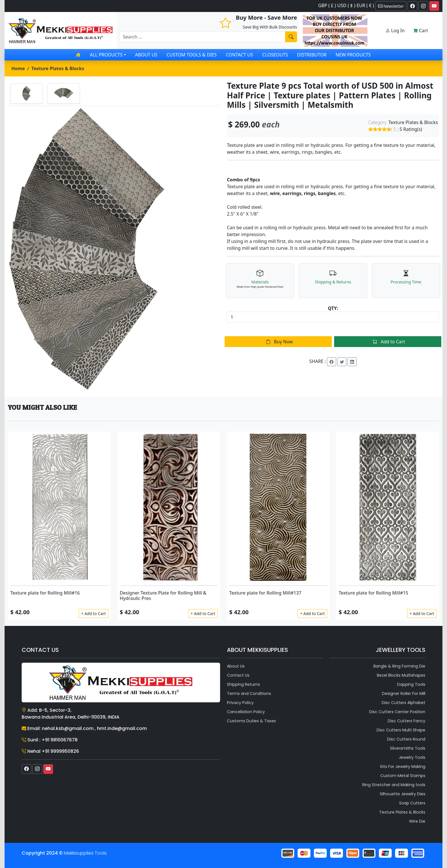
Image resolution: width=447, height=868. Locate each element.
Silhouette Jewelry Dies (403, 794)
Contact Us (239, 55)
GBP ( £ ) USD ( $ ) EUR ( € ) (346, 5)
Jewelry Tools (412, 757)
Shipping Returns (243, 684)
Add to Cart (388, 342)
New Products (353, 55)
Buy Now (278, 342)
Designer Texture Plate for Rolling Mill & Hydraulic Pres (163, 596)
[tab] (27, 93)
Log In (395, 31)
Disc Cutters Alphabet (404, 703)
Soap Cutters (412, 803)
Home (18, 68)
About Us (146, 55)
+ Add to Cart (94, 614)
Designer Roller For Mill (404, 693)
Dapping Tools (411, 684)
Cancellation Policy (246, 712)
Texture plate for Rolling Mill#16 (45, 593)
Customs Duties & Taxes (251, 721)
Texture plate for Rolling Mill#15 (373, 593)
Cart (421, 31)
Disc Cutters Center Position (397, 712)
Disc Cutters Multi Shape (401, 730)
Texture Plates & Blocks (58, 68)
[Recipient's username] (202, 37)
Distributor (312, 55)
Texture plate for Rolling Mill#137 (265, 593)
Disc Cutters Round (406, 739)
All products (106, 55)
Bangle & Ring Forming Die (399, 666)
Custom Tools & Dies (192, 55)
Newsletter (391, 6)
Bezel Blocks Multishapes (401, 675)
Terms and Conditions (249, 693)
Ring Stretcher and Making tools (394, 785)
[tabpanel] (114, 249)
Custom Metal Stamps (403, 776)
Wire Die (417, 821)
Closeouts (275, 55)
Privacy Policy (240, 703)
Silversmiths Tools (408, 748)
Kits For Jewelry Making (403, 766)
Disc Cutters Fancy (407, 721)
